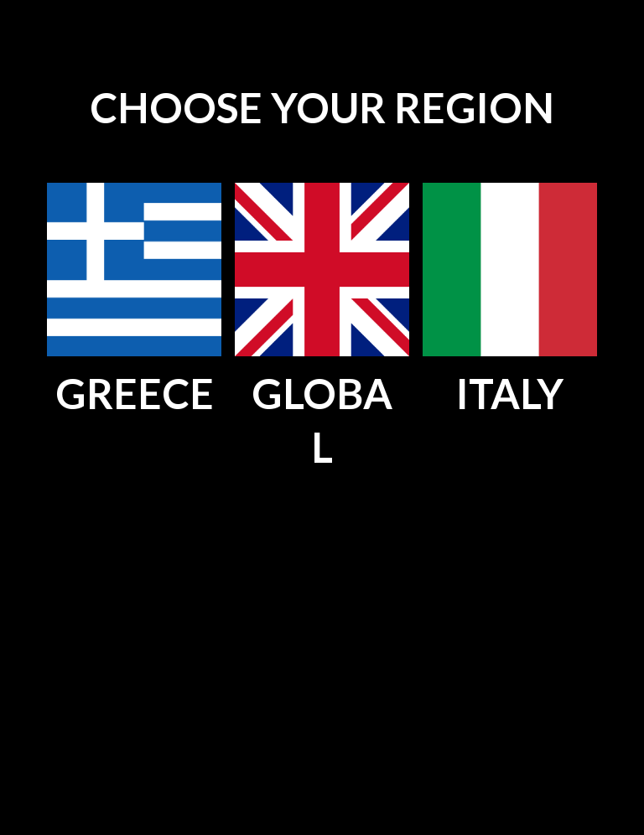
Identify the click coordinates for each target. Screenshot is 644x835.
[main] (322, 109)
